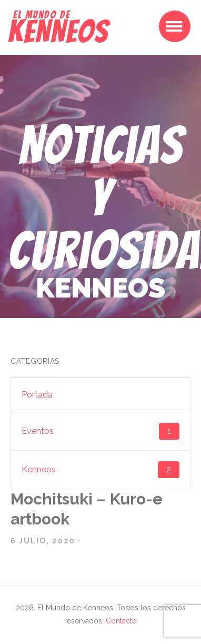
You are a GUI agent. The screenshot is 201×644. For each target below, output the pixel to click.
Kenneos (100, 470)
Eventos (100, 431)
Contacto (121, 621)
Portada (37, 395)
